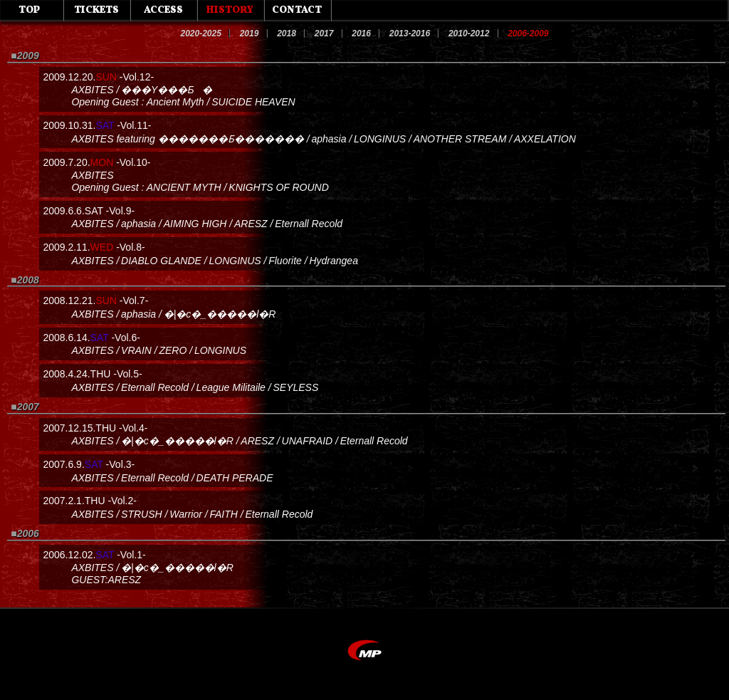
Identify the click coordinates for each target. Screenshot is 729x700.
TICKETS (96, 10)
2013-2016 (410, 33)
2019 (250, 33)
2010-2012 (469, 33)
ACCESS (163, 10)
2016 (361, 33)
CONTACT (297, 10)
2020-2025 (200, 33)
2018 (287, 33)
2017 (324, 33)
